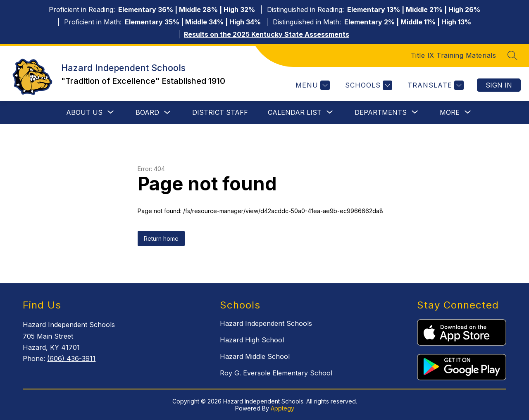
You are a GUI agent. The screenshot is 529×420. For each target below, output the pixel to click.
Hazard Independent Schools (266, 323)
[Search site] (512, 55)
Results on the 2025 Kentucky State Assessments (267, 34)
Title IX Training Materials (454, 55)
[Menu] (312, 85)
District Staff (220, 112)
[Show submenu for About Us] (84, 112)
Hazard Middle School (255, 356)
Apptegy (282, 408)
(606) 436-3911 (71, 358)
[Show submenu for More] (450, 112)
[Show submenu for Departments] (381, 112)
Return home (161, 238)
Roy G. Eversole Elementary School (276, 373)
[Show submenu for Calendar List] (295, 112)
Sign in (499, 85)
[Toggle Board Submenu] (167, 113)
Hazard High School (252, 340)
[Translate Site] (435, 85)
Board (147, 112)
